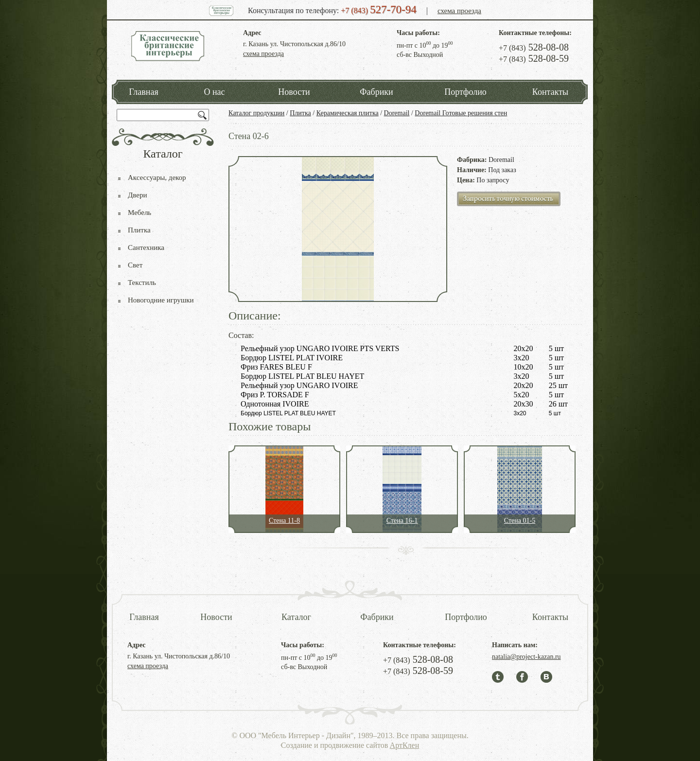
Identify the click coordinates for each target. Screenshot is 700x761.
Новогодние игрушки (161, 300)
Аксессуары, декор (157, 177)
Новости (294, 92)
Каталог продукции (256, 113)
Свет (135, 265)
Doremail (397, 113)
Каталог (296, 617)
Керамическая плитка (348, 113)
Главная (143, 92)
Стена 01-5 (520, 521)
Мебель (140, 212)
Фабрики (376, 92)
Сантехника (146, 248)
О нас (214, 92)
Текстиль (142, 283)
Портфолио (465, 92)
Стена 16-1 (402, 521)
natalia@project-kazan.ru (526, 657)
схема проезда (459, 11)
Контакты (550, 92)
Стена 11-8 (284, 521)
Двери (137, 195)
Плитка (300, 113)
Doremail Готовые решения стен (461, 113)
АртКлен (405, 745)
